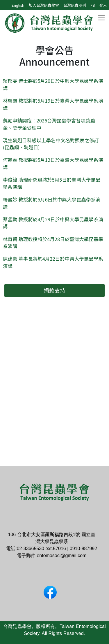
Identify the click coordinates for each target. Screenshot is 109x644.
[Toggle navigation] (101, 18)
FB (93, 5)
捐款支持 (54, 290)
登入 (103, 5)
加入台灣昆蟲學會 (44, 5)
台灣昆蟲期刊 (75, 5)
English (18, 5)
